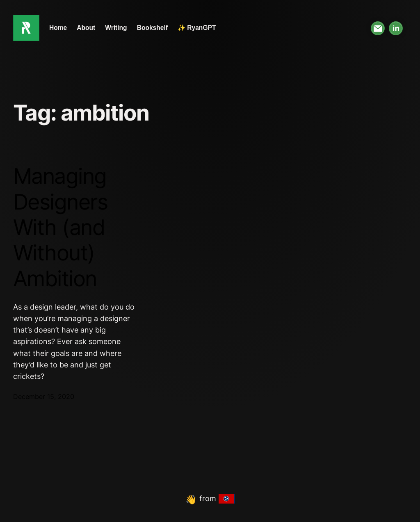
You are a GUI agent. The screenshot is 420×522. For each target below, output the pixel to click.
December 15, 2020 (44, 397)
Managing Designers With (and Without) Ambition (60, 228)
